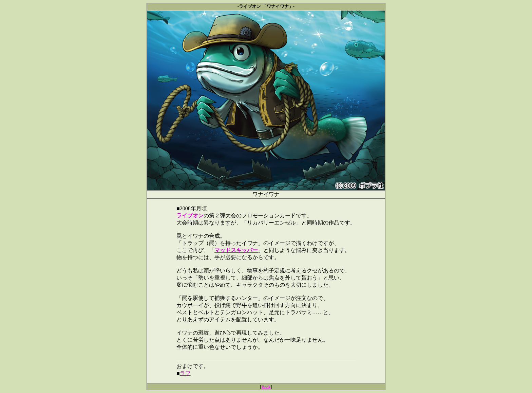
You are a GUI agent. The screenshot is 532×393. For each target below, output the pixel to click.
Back (266, 387)
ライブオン (190, 216)
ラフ (185, 373)
